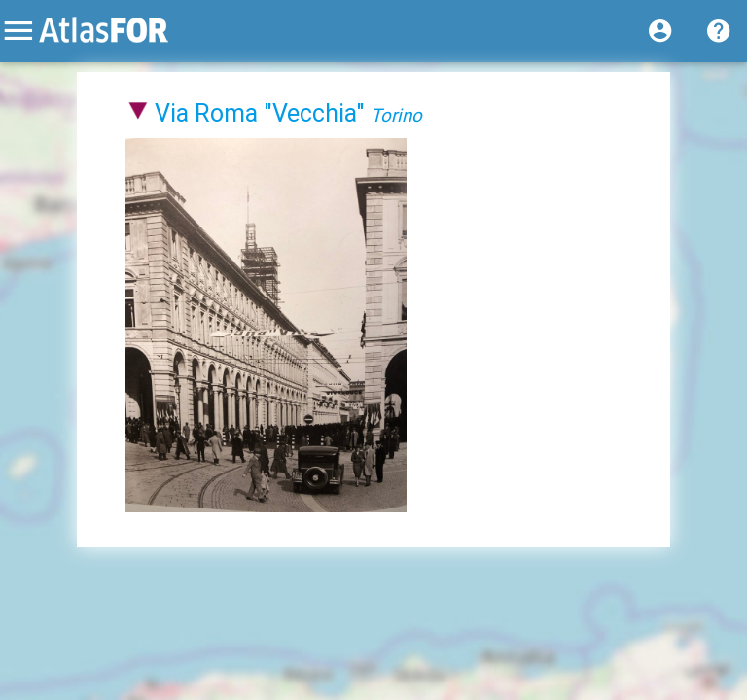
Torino (396, 115)
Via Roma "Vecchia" (260, 113)
